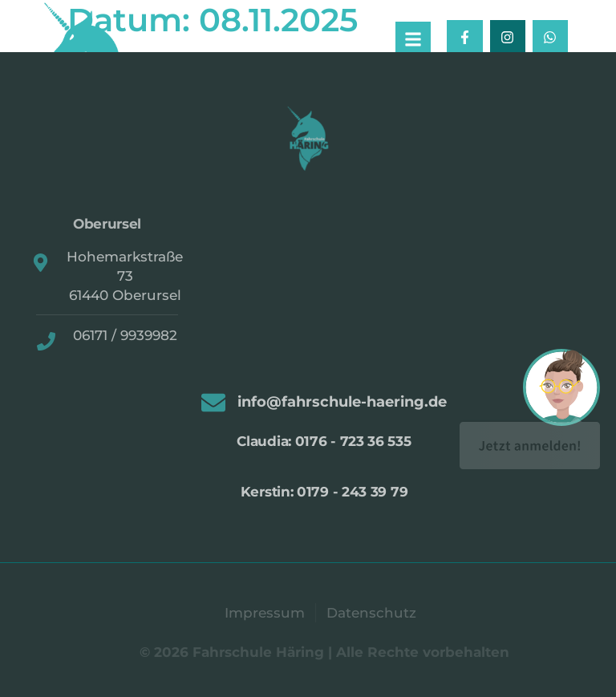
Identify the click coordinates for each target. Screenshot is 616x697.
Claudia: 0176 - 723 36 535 (324, 441)
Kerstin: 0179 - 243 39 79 (324, 492)
